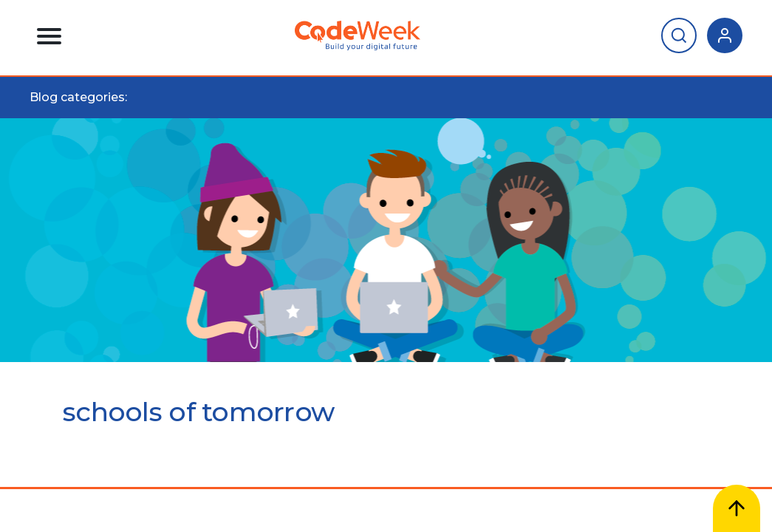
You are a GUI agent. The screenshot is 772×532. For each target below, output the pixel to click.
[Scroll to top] (737, 508)
